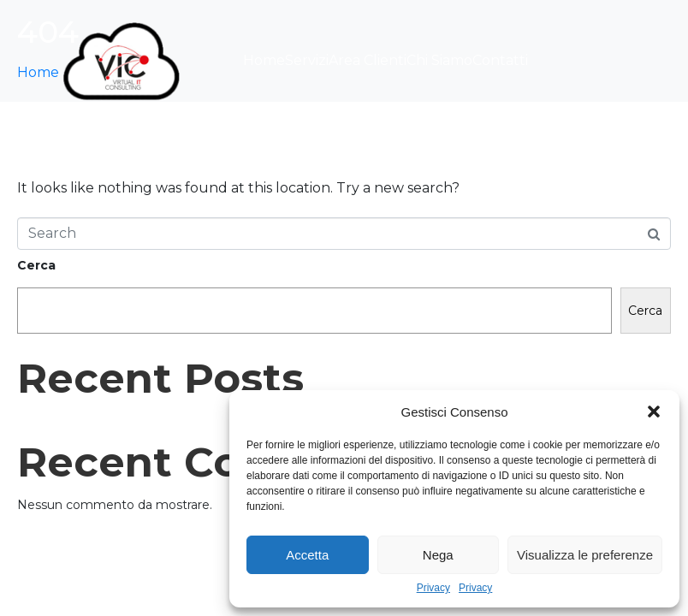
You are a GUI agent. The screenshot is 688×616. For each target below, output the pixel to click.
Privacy (433, 588)
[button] (654, 412)
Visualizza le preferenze (585, 555)
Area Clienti (368, 60)
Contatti (500, 60)
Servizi (307, 60)
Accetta (307, 555)
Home (264, 60)
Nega (438, 555)
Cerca (36, 265)
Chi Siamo (439, 60)
